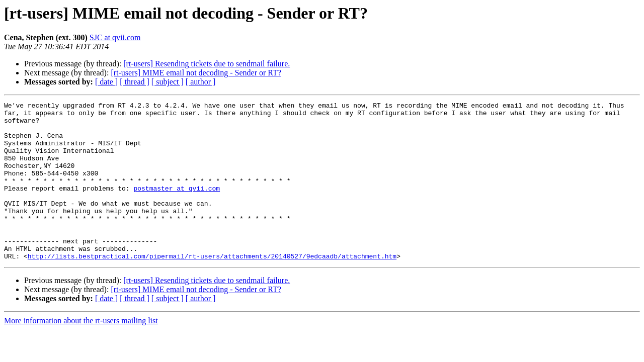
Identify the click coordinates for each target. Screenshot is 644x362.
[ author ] (201, 82)
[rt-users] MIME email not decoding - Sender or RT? (196, 73)
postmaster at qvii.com (177, 206)
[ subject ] (168, 82)
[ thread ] (135, 82)
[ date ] (106, 82)
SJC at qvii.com (115, 37)
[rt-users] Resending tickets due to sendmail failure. (207, 64)
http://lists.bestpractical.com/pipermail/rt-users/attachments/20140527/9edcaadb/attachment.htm (212, 288)
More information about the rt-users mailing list (81, 352)
